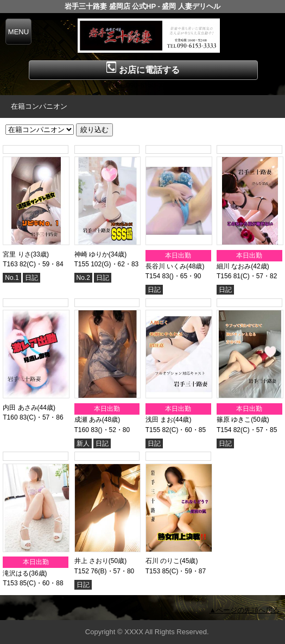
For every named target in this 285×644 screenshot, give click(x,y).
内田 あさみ (20, 408)
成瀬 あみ (88, 420)
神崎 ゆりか (91, 254)
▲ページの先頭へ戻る (244, 610)
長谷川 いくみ (166, 266)
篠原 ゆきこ (234, 420)
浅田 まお (159, 420)
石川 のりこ (163, 561)
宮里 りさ (17, 254)
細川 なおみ (234, 266)
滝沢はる (16, 573)
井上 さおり (91, 561)
